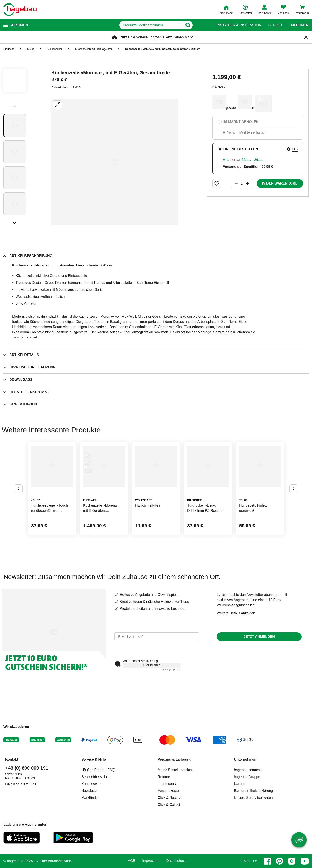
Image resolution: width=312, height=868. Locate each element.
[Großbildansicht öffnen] (115, 162)
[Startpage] (20, 10)
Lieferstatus (167, 784)
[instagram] (292, 861)
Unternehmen (245, 759)
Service (276, 25)
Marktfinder (90, 798)
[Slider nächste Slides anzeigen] (15, 221)
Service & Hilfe (94, 759)
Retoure (164, 777)
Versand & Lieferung (175, 759)
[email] (157, 637)
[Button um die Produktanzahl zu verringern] (234, 183)
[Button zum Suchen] (201, 25)
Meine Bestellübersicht (175, 770)
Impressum (151, 861)
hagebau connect (247, 770)
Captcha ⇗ (171, 670)
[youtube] (304, 861)
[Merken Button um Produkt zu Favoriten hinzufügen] (217, 183)
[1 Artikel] (242, 183)
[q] (151, 25)
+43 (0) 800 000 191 (27, 768)
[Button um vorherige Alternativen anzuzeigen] (18, 489)
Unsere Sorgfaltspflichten (253, 798)
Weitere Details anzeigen (236, 613)
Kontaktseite (91, 784)
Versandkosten (169, 791)
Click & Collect (169, 805)
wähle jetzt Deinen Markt (174, 37)
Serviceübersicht (94, 777)
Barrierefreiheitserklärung (253, 791)
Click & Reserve (170, 798)
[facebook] (267, 861)
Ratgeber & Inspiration (239, 25)
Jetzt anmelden (259, 637)
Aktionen (299, 25)
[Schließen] (306, 37)
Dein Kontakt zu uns (21, 784)
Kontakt (12, 759)
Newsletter (90, 791)
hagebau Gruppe (247, 777)
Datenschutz (176, 861)
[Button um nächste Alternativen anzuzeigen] (294, 489)
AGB (132, 861)
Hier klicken (152, 665)
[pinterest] (279, 861)
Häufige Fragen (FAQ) (98, 770)
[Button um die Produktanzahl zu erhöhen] (249, 183)
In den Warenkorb (280, 183)
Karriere (240, 784)
